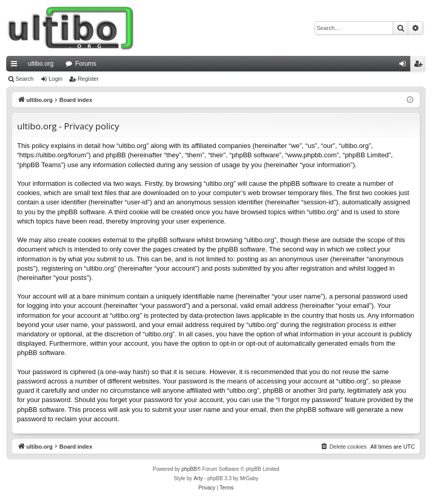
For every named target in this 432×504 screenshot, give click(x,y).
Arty (198, 478)
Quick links (16, 66)
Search (25, 79)
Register (88, 79)
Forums (86, 64)
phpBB (189, 469)
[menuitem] (344, 447)
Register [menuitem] (420, 66)
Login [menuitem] (405, 66)
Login (56, 79)
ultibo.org (41, 64)
